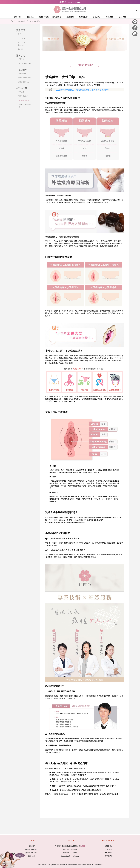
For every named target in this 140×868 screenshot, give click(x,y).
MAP (83, 846)
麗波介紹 (18, 17)
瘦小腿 (20, 49)
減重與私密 (83, 17)
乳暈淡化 (21, 92)
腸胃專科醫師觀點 (24, 78)
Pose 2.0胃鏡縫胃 (24, 63)
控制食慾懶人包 (23, 82)
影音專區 (122, 17)
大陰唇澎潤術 (23, 96)
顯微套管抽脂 (44, 17)
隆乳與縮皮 (57, 17)
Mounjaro (21, 38)
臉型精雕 (70, 17)
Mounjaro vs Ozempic (22, 44)
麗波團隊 (108, 853)
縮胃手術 (21, 59)
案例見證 (109, 17)
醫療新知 (108, 856)
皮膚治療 (96, 17)
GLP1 (20, 34)
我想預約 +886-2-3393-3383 (70, 2)
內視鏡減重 (22, 73)
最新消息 (31, 17)
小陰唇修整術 (35, 21)
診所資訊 (108, 849)
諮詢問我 (108, 846)
